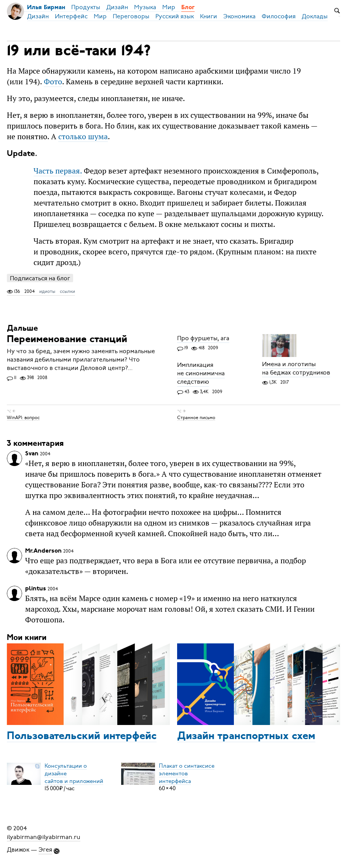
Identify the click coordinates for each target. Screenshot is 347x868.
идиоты (47, 291)
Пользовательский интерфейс (82, 736)
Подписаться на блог (40, 278)
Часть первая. (58, 171)
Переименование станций (67, 340)
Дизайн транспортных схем (246, 736)
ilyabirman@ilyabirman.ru (44, 837)
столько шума (83, 136)
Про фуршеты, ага (203, 338)
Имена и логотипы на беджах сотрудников (296, 368)
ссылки (67, 291)
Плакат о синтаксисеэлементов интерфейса (187, 773)
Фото (53, 81)
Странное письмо (196, 417)
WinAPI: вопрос (23, 417)
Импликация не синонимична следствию (201, 374)
